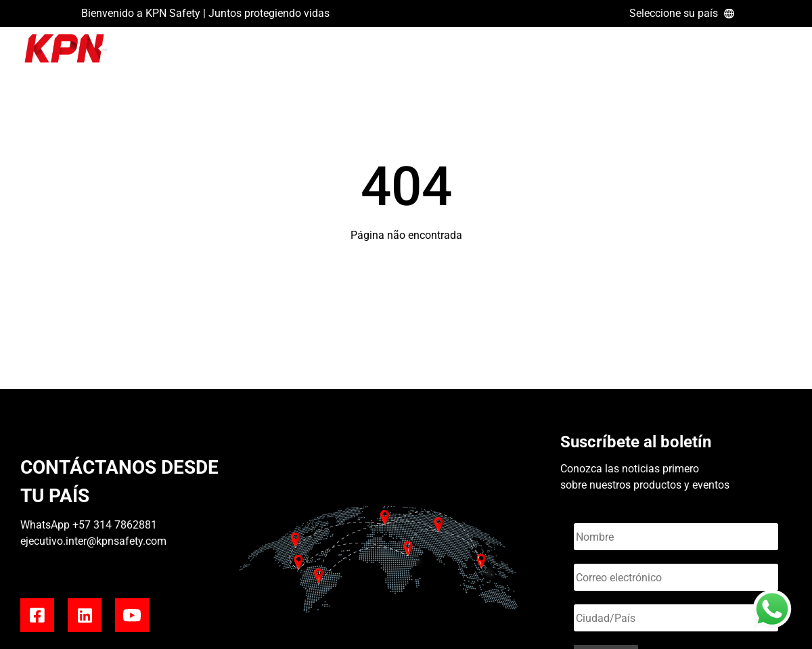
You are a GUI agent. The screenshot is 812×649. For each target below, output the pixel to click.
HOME (651, 53)
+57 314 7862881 (115, 525)
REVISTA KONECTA (761, 53)
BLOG (691, 53)
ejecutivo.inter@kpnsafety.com (93, 541)
